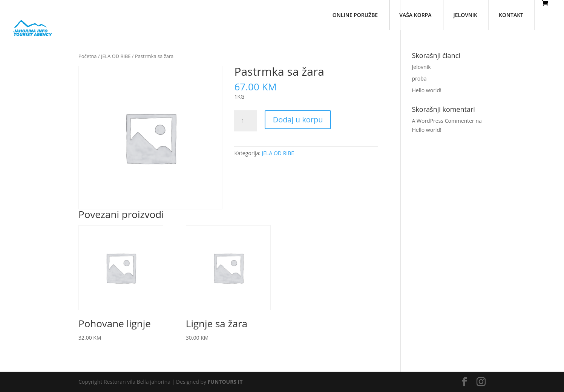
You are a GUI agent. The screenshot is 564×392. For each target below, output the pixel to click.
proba (419, 79)
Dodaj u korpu (298, 120)
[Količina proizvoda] (245, 121)
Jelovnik (421, 67)
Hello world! (427, 90)
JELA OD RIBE (116, 56)
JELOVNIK (466, 15)
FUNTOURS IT (225, 382)
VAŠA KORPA (415, 15)
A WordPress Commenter (443, 121)
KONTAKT (511, 15)
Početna (88, 56)
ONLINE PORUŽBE (355, 15)
